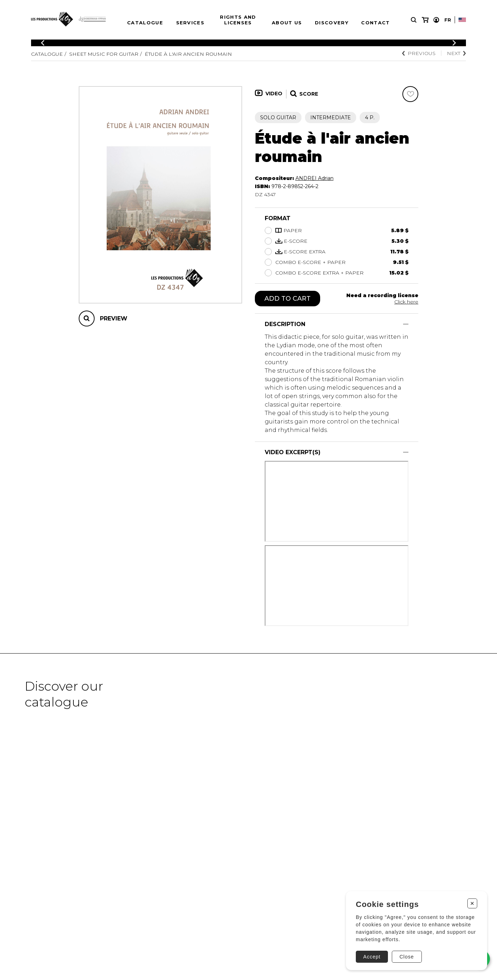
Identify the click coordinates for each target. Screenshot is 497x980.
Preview (114, 318)
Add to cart (288, 299)
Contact (375, 23)
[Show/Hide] (406, 324)
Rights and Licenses (238, 20)
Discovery (332, 23)
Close (407, 957)
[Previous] (43, 43)
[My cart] (425, 20)
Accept (372, 957)
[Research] (414, 20)
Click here (406, 302)
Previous (419, 53)
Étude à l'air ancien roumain (188, 54)
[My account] (436, 20)
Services (190, 23)
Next (456, 53)
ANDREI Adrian (315, 178)
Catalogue (145, 23)
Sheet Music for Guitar (104, 54)
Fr (448, 20)
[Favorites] (410, 94)
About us (287, 23)
